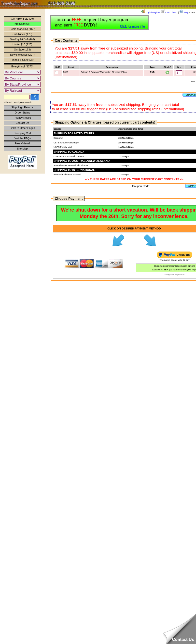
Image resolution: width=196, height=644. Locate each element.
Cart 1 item (169, 13)
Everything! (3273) (22, 66)
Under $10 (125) (22, 44)
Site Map (22, 149)
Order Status (22, 113)
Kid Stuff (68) (22, 24)
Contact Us (22, 123)
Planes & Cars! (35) (22, 60)
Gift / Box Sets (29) (22, 19)
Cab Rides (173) (22, 34)
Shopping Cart (22, 133)
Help (184, 13)
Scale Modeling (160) (22, 29)
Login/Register (151, 13)
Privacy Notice (22, 118)
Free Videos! (22, 143)
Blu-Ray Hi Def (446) (22, 39)
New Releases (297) (22, 55)
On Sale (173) (22, 50)
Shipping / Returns (22, 107)
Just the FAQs (22, 138)
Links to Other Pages (22, 128)
